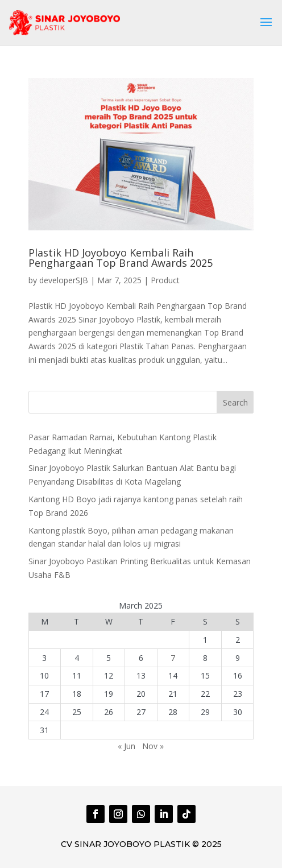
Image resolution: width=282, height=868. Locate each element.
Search (235, 402)
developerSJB (64, 280)
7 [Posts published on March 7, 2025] (173, 658)
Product (165, 280)
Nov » (153, 746)
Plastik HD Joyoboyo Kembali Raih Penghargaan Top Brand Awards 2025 (121, 258)
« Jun (127, 746)
